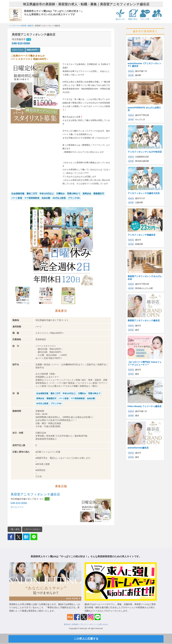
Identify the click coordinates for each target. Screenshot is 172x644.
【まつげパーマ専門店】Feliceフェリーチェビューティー (145, 363)
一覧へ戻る (14, 529)
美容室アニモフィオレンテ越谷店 (35, 494)
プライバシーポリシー (88, 624)
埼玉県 (24, 26)
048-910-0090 (21, 43)
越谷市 (31, 26)
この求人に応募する (86, 639)
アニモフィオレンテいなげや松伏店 (145, 152)
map (47, 499)
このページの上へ (32, 529)
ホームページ (17, 507)
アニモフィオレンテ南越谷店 (142, 235)
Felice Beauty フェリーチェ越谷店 (145, 406)
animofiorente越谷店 (138, 448)
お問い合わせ (103, 624)
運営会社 (67, 624)
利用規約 (75, 624)
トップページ (14, 26)
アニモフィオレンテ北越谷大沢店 (144, 193)
